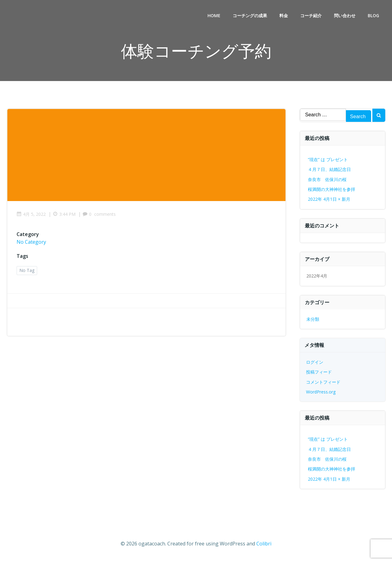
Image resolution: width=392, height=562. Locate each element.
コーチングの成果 (250, 16)
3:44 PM (64, 214)
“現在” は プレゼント (328, 159)
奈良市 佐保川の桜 (327, 179)
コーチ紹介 (311, 16)
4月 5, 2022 (31, 214)
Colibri (264, 544)
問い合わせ (345, 16)
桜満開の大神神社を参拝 (332, 189)
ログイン (315, 362)
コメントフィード (323, 382)
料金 (284, 16)
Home (214, 16)
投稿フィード (319, 372)
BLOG (373, 16)
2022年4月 (317, 276)
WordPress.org (321, 392)
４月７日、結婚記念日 (329, 169)
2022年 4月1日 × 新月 (329, 199)
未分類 (313, 319)
